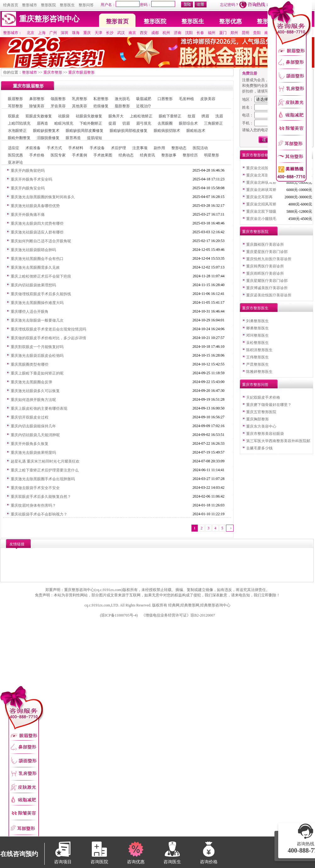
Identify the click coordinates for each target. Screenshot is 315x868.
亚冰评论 (15, 162)
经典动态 (126, 155)
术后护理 (119, 148)
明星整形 (212, 155)
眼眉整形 (15, 99)
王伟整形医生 (257, 357)
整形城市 (30, 5)
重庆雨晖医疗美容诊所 (265, 273)
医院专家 (58, 155)
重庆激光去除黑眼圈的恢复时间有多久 (43, 197)
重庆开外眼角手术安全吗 (31, 179)
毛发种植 (186, 99)
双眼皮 (14, 116)
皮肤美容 (208, 99)
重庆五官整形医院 (261, 412)
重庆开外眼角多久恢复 (30, 444)
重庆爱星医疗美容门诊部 (267, 252)
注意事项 (140, 148)
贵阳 (257, 33)
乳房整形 (80, 99)
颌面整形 (58, 99)
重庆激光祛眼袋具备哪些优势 (35, 206)
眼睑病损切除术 (167, 131)
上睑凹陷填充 (19, 123)
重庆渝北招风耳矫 (261, 204)
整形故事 (169, 155)
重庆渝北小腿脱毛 (261, 219)
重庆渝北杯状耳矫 (261, 183)
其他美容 (80, 106)
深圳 (64, 33)
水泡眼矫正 (17, 131)
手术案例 (80, 155)
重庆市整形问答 (255, 385)
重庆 (87, 33)
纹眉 (191, 116)
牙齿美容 (58, 106)
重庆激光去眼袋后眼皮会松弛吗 (37, 356)
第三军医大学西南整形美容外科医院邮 (278, 441)
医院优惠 (15, 155)
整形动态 (179, 148)
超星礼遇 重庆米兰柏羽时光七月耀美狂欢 (45, 461)
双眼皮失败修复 (39, 116)
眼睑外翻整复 (19, 138)
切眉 (126, 123)
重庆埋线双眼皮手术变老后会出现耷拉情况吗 (48, 329)
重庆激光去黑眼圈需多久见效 (35, 268)
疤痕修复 (101, 106)
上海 (42, 33)
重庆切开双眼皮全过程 (30, 417)
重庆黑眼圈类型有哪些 (30, 364)
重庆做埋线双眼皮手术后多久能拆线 (41, 294)
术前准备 (33, 148)
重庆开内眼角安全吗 (28, 188)
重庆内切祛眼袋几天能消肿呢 (35, 435)
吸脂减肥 (144, 99)
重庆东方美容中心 (261, 426)
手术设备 (97, 148)
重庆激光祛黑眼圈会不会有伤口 (37, 259)
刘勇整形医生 (257, 321)
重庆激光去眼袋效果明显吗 (33, 453)
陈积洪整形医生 (259, 350)
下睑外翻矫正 (91, 123)
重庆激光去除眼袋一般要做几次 (37, 320)
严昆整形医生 (257, 364)
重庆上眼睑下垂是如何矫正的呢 (37, 373)
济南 (178, 33)
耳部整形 (15, 106)
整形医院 (48, 5)
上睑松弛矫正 (141, 116)
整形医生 (67, 5)
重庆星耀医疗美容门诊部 (267, 281)
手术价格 (37, 155)
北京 (30, 33)
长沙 (110, 33)
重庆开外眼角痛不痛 (28, 215)
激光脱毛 (122, 99)
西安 (144, 33)
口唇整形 (165, 99)
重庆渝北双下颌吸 (261, 211)
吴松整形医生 (257, 343)
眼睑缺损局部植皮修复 (129, 131)
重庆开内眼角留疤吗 (28, 171)
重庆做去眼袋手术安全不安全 (35, 488)
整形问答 (86, 5)
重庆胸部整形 (257, 419)
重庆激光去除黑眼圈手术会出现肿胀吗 (43, 479)
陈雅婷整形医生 (259, 372)
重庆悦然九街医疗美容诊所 (269, 259)
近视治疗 (144, 106)
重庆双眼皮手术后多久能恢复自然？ (41, 497)
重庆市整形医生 (255, 308)
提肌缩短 (95, 138)
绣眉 (205, 116)
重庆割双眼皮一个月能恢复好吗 (37, 347)
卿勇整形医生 (257, 328)
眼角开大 (116, 116)
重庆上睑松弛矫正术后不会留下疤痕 (41, 276)
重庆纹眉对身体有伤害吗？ (33, 505)
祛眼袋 (64, 116)
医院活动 (200, 148)
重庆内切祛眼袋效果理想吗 (33, 285)
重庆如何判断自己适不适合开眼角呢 (41, 241)
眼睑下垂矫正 (170, 116)
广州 (53, 33)
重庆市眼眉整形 (81, 72)
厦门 (223, 33)
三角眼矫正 (213, 123)
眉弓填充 (144, 123)
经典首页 (11, 5)
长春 (200, 33)
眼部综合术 (188, 123)
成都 (155, 33)
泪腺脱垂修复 (48, 138)
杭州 (166, 33)
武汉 (121, 33)
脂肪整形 (122, 106)
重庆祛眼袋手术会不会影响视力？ (39, 514)
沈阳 (189, 33)
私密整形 (101, 99)
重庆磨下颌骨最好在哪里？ (269, 405)
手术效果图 (103, 155)
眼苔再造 (73, 138)
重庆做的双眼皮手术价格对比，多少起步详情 (48, 338)
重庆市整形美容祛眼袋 (265, 434)
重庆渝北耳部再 (259, 175)
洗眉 (219, 116)
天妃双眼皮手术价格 (263, 397)
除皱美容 (37, 106)
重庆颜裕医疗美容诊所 (265, 245)
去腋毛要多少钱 (259, 448)
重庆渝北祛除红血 (261, 168)
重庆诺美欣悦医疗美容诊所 (269, 295)
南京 (132, 33)
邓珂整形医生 (257, 335)
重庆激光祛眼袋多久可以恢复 (35, 391)
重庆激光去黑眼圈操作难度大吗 (37, 303)
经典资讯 (147, 155)
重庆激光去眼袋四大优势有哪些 (37, 223)
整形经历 (190, 155)
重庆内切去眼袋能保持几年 (33, 426)
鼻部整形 (37, 99)
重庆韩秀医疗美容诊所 (265, 266)
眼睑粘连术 (196, 131)
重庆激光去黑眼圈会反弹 (31, 382)
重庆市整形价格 (255, 155)
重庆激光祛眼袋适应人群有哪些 (37, 232)
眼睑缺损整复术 (46, 131)
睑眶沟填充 (64, 123)
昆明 (246, 33)
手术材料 (76, 148)
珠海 (76, 33)
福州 (212, 33)
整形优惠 (230, 21)
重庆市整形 (53, 72)
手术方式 (54, 148)
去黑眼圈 (165, 123)
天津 (98, 33)
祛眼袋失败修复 (89, 116)
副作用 (159, 148)
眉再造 (42, 123)
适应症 (14, 148)
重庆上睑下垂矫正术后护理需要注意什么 (45, 470)
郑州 (234, 33)
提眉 (112, 123)
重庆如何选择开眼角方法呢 (33, 400)
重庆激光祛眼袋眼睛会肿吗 (33, 250)
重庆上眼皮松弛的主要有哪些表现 (39, 409)
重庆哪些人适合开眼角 (30, 312)
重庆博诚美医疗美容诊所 (267, 288)
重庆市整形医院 (255, 232)
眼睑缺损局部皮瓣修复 (85, 131)
